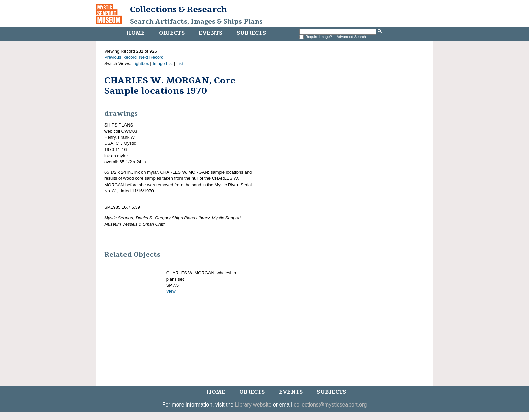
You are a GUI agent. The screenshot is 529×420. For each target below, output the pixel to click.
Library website (253, 405)
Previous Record (120, 57)
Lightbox (141, 64)
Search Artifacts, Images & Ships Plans (196, 22)
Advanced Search (351, 37)
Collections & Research (178, 9)
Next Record (151, 57)
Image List (163, 64)
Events (211, 33)
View (171, 291)
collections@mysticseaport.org (330, 405)
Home (135, 33)
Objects (172, 33)
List (180, 64)
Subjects (251, 33)
